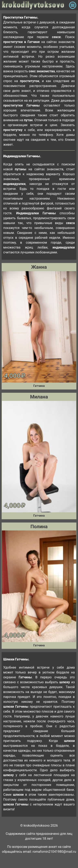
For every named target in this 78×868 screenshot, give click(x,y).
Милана (39, 397)
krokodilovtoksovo (34, 5)
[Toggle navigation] (73, 5)
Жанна (39, 267)
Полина (39, 527)
